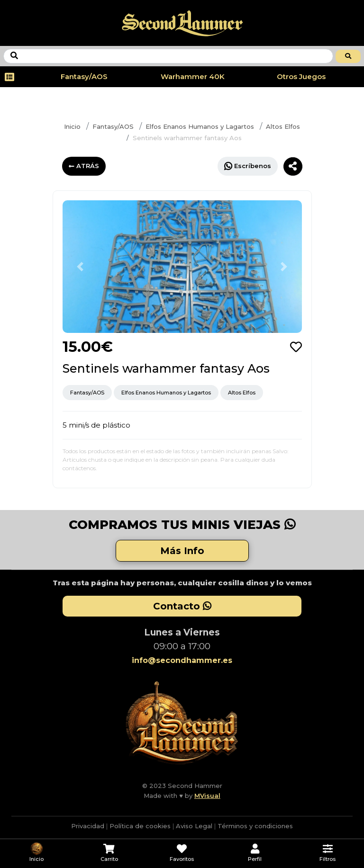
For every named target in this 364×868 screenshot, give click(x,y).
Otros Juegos (301, 76)
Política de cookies (140, 826)
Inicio (72, 126)
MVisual (207, 796)
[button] (81, 267)
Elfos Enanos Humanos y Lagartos (200, 126)
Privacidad (88, 826)
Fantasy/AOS (84, 76)
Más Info (182, 551)
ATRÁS (84, 166)
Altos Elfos (283, 126)
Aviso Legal (194, 826)
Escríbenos (248, 166)
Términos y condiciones (255, 826)
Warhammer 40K (193, 76)
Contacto (182, 606)
